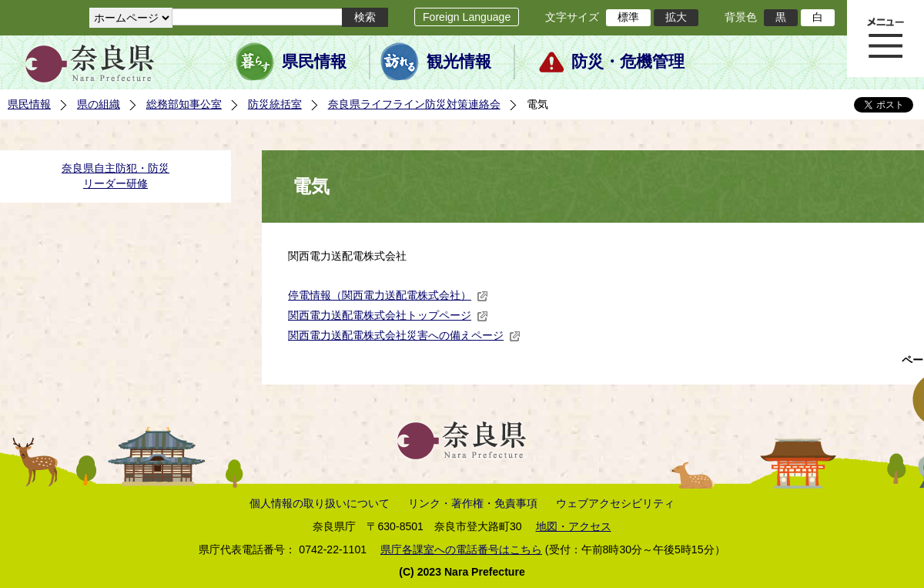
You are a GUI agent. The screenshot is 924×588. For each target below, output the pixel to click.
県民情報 (314, 62)
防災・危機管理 (628, 62)
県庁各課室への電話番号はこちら (461, 549)
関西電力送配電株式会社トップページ (388, 315)
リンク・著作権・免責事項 (473, 503)
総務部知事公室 (184, 104)
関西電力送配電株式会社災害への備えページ (404, 335)
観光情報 (459, 62)
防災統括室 (275, 104)
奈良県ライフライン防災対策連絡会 (414, 104)
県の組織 (99, 104)
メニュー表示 (885, 39)
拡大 (676, 17)
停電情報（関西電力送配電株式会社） (388, 295)
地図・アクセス (574, 526)
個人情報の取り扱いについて (320, 503)
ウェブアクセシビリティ (615, 503)
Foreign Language (467, 17)
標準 (628, 17)
